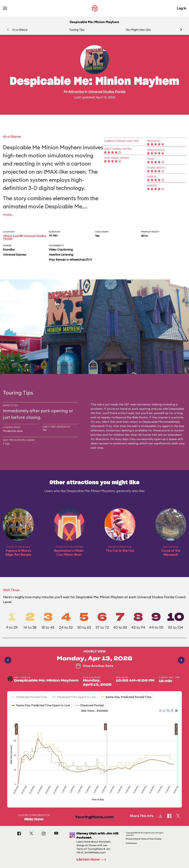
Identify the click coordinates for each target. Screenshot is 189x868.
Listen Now (92, 860)
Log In (181, 8)
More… (8, 215)
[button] (181, 30)
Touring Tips (77, 30)
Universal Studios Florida (107, 92)
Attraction (76, 92)
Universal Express (15, 254)
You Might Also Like (138, 30)
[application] (95, 756)
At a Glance (20, 30)
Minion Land (11, 236)
